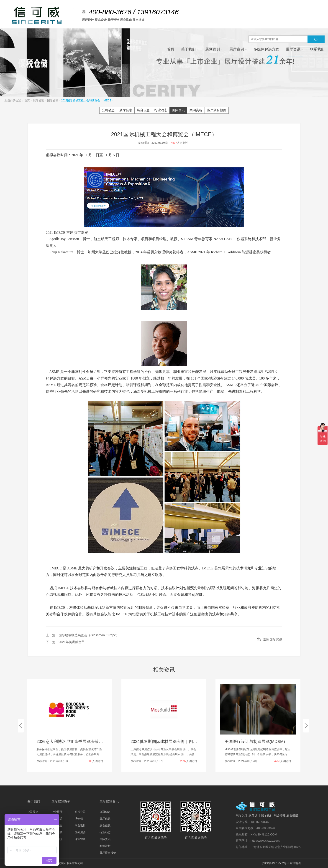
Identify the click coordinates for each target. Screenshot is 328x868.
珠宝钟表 (80, 839)
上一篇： (82, 635)
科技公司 (80, 812)
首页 (27, 101)
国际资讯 (53, 101)
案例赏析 (196, 110)
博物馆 (79, 819)
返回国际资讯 (273, 639)
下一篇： (65, 642)
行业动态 (161, 110)
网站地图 (295, 863)
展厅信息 (126, 110)
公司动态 (108, 110)
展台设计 (80, 825)
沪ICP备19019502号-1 (275, 863)
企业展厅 (57, 812)
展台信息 (143, 110)
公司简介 (33, 812)
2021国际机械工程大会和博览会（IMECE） (88, 101)
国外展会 (80, 832)
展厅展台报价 (217, 110)
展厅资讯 (39, 101)
